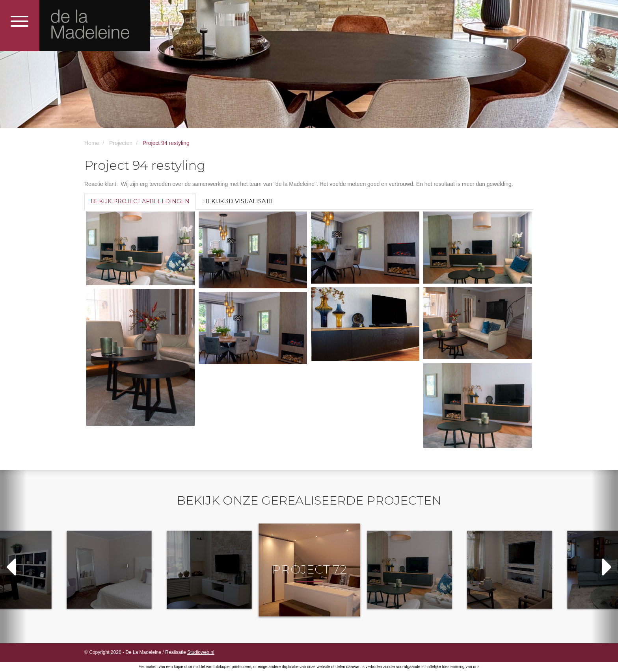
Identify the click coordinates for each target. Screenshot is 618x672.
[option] (309, 570)
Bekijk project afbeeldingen (140, 201)
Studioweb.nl (201, 652)
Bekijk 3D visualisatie (239, 201)
